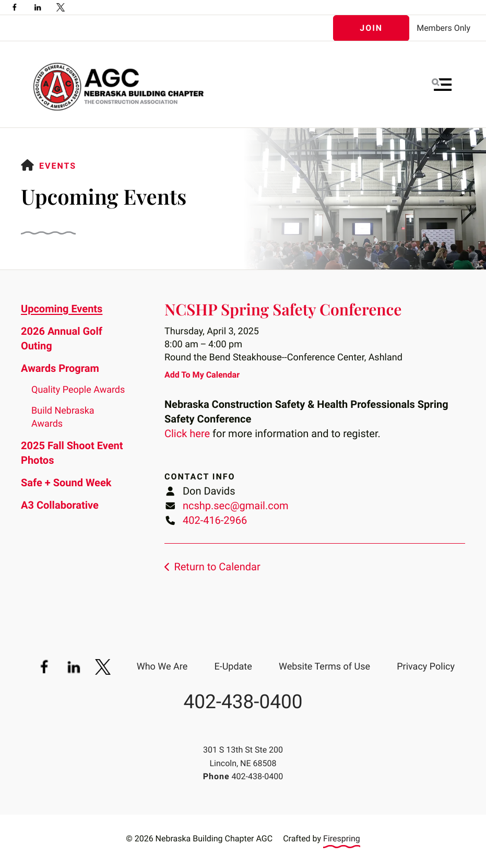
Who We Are (162, 667)
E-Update (233, 667)
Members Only (443, 28)
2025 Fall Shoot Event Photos (72, 453)
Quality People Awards (78, 390)
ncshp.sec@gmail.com (236, 506)
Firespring (342, 838)
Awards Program (60, 368)
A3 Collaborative (60, 505)
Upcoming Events (62, 309)
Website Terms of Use (324, 667)
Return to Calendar (217, 567)
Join (371, 28)
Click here (187, 433)
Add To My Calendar (202, 375)
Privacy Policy (426, 667)
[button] (442, 85)
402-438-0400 (243, 702)
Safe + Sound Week (66, 483)
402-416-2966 (215, 520)
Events (58, 166)
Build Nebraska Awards (63, 417)
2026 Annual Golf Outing (62, 338)
